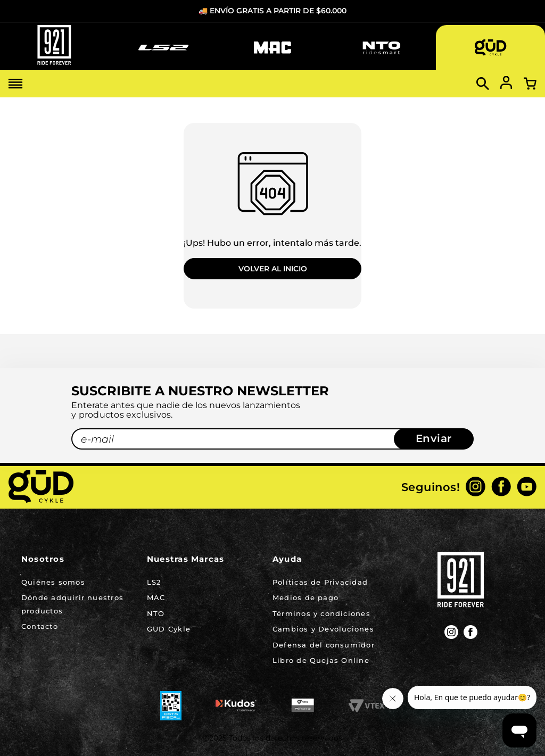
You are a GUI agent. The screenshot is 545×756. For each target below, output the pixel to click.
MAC (156, 597)
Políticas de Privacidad (320, 582)
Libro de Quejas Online (321, 660)
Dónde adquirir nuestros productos (72, 604)
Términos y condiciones (321, 613)
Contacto (40, 626)
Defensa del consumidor (324, 645)
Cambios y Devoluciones (323, 629)
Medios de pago (305, 597)
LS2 (154, 582)
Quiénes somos (53, 582)
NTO (156, 613)
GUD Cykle (169, 629)
